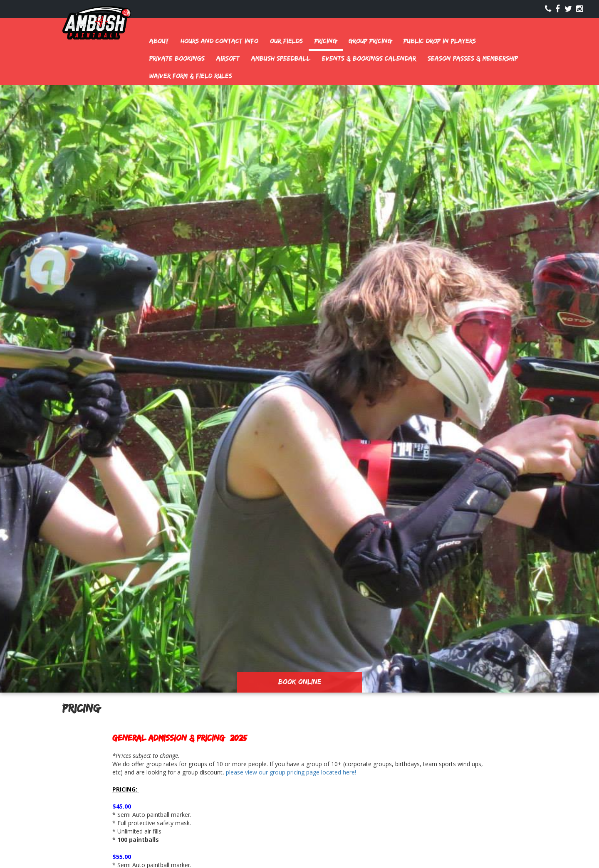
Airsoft (228, 58)
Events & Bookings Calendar (369, 58)
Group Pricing (370, 41)
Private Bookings (177, 58)
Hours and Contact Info (219, 41)
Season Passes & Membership (473, 58)
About (159, 41)
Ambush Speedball (281, 58)
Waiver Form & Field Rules (191, 76)
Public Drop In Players (440, 41)
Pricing (326, 41)
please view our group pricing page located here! (291, 772)
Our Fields (286, 41)
